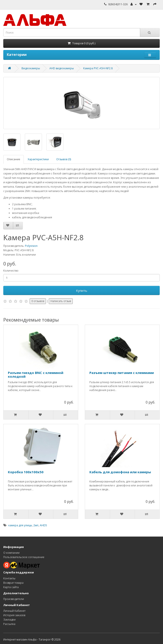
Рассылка (9, 624)
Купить (82, 290)
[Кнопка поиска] (150, 32)
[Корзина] (81, 43)
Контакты (9, 578)
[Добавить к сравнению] (18, 226)
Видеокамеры (31, 68)
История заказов (14, 615)
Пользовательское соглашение (24, 557)
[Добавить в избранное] (8, 226)
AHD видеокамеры (62, 68)
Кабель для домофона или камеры (120, 472)
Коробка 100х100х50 (26, 472)
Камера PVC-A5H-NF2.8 (98, 68)
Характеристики (38, 159)
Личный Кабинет (14, 611)
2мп (36, 525)
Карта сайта (11, 587)
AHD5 (43, 525)
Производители (14, 599)
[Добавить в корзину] (16, 415)
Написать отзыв (61, 301)
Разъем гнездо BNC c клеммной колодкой (36, 374)
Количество (11, 271)
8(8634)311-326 (118, 4)
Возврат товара (13, 583)
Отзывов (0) (64, 159)
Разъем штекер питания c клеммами (122, 373)
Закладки (9, 620)
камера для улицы (20, 525)
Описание (14, 159)
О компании (11, 553)
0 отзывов (38, 301)
